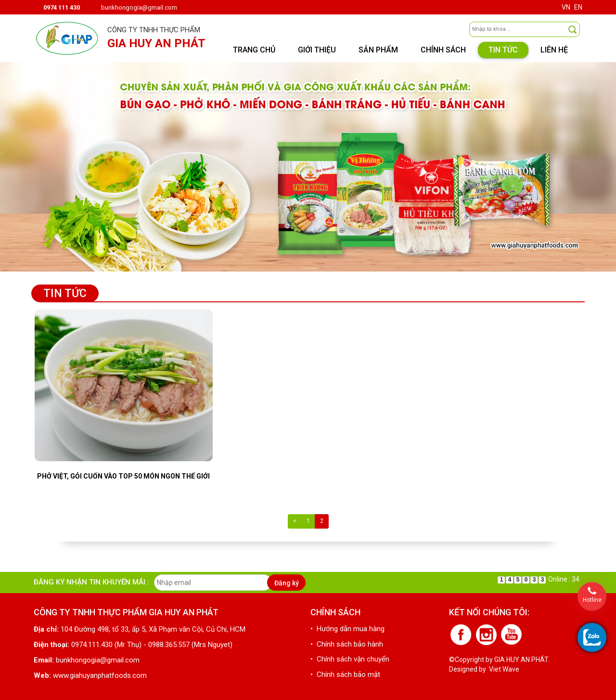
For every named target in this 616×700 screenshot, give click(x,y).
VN (566, 7)
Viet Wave (504, 669)
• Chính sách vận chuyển (350, 659)
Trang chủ (254, 50)
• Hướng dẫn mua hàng (347, 629)
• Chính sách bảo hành (347, 644)
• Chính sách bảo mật (345, 674)
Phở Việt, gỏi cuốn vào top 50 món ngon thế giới (123, 476)
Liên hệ (554, 50)
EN (578, 7)
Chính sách (443, 50)
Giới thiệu (317, 50)
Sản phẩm (378, 50)
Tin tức (503, 50)
